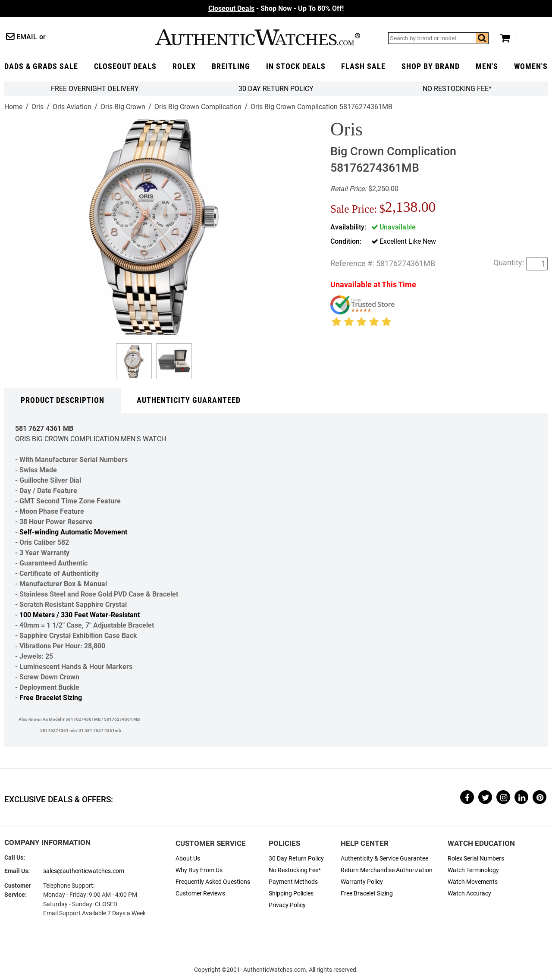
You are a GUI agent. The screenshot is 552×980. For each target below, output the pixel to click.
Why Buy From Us (199, 870)
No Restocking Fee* (457, 89)
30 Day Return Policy (296, 859)
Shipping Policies (291, 894)
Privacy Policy (287, 905)
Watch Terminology (473, 870)
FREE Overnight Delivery (95, 89)
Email (27, 37)
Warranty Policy (362, 882)
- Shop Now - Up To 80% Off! (276, 8)
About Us (188, 859)
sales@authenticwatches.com (84, 871)
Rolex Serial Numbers (476, 859)
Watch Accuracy (469, 894)
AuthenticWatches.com (257, 37)
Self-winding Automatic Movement (73, 532)
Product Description (63, 400)
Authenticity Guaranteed (189, 400)
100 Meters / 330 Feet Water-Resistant (80, 615)
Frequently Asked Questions (213, 882)
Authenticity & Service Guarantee (384, 859)
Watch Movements (473, 882)
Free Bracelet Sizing (51, 698)
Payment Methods (293, 882)
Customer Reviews (200, 894)
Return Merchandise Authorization (387, 870)
